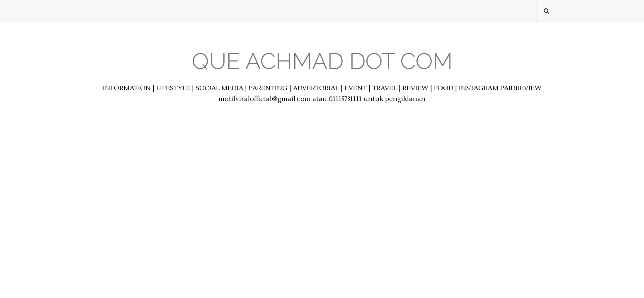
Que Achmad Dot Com (322, 61)
